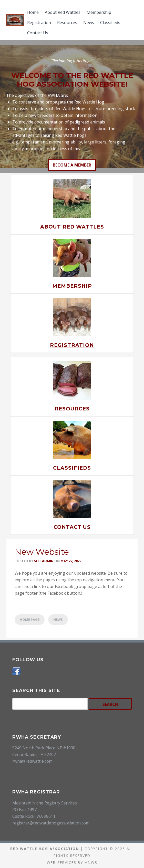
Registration (39, 23)
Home (33, 12)
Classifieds (110, 23)
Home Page (30, 619)
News (89, 23)
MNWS (91, 862)
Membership (99, 12)
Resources (67, 23)
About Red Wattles (63, 12)
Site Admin (44, 561)
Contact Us (38, 33)
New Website (42, 552)
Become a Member (72, 165)
